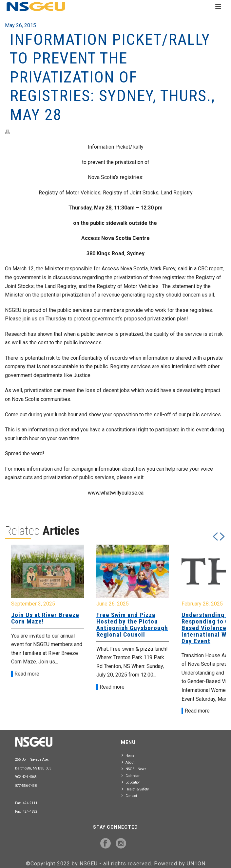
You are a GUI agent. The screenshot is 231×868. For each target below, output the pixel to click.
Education (131, 782)
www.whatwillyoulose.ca (116, 493)
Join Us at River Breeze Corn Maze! (45, 618)
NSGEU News (134, 769)
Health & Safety (135, 789)
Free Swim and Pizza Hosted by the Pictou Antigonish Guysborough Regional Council (132, 625)
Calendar (131, 776)
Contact (129, 796)
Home (128, 755)
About (128, 762)
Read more (27, 674)
